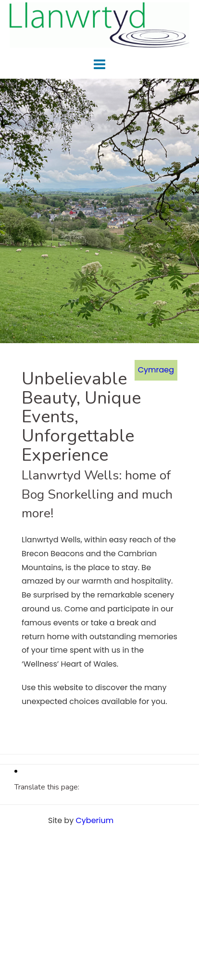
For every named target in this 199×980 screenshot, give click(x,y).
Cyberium (94, 820)
